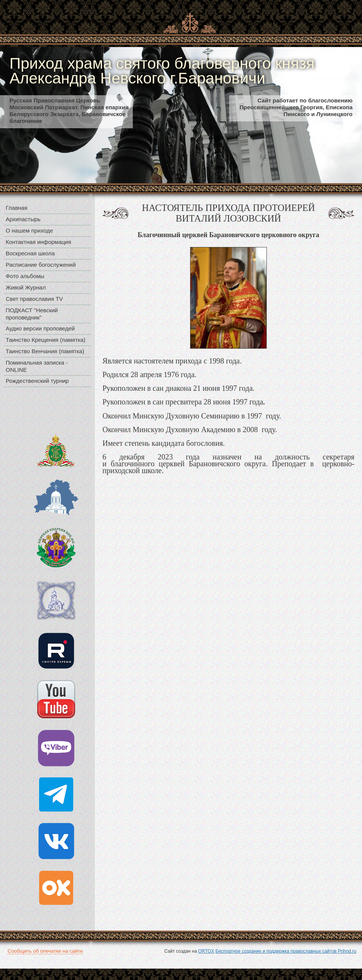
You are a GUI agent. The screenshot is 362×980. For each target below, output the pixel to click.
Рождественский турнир (37, 381)
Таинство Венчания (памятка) (45, 351)
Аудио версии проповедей (40, 328)
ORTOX (206, 951)
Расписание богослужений (41, 265)
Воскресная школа (30, 253)
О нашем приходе (29, 230)
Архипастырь (23, 219)
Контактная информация (38, 242)
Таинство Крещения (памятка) (46, 340)
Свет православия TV (34, 299)
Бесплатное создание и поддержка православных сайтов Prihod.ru (286, 951)
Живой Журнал (26, 287)
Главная (17, 208)
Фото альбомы (25, 276)
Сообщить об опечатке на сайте (45, 951)
